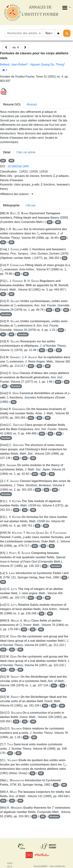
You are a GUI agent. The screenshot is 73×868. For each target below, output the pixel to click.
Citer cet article (26, 152)
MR (12, 161)
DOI (63, 238)
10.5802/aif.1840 (18, 166)
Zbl (3, 161)
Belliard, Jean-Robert (13, 64)
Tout (48, 33)
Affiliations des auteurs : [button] (17, 194)
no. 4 (16, 47)
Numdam (6, 314)
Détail (7, 152)
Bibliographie (11, 205)
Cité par (31, 205)
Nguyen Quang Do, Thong (47, 64)
